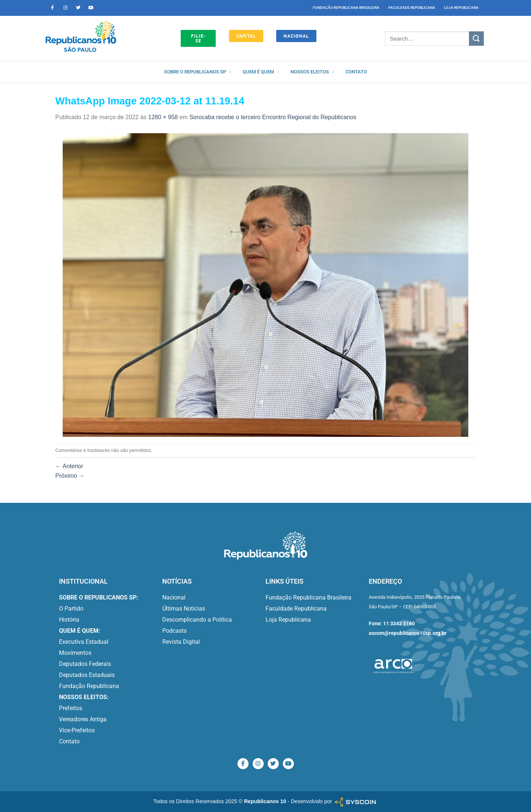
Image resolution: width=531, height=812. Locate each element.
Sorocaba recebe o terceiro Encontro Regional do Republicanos (273, 117)
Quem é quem (261, 72)
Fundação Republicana (89, 686)
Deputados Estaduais (87, 675)
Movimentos (75, 653)
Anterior (69, 466)
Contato (356, 72)
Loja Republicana (461, 8)
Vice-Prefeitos (77, 730)
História (69, 620)
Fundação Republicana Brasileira (346, 8)
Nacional (174, 597)
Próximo (70, 476)
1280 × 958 (163, 117)
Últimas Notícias (184, 609)
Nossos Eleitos (312, 72)
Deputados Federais (85, 664)
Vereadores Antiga (83, 719)
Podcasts (174, 631)
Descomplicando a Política (197, 620)
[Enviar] (476, 39)
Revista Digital (181, 642)
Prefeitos (71, 708)
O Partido (71, 609)
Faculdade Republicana (412, 8)
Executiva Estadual (84, 642)
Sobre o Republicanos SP (197, 72)
